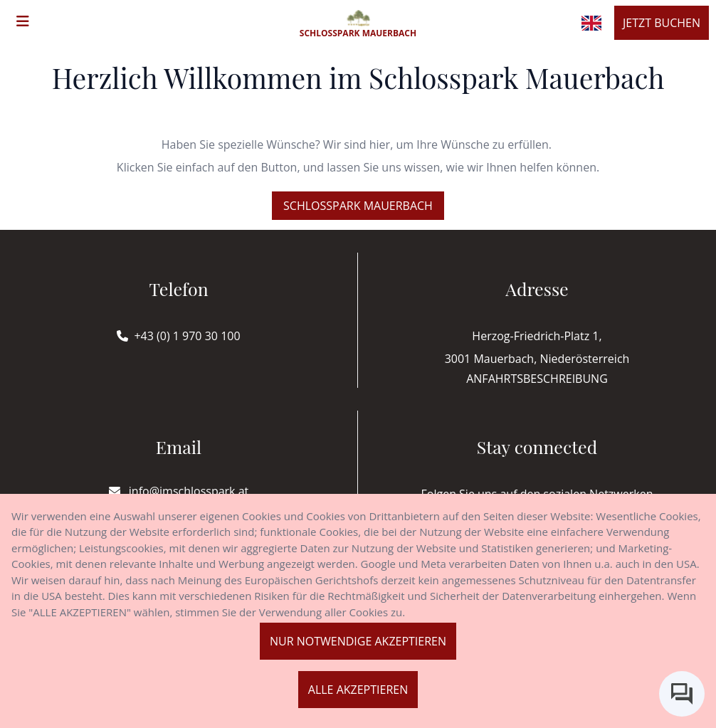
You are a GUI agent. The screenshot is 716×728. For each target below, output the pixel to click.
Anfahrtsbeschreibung (537, 379)
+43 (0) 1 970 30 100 (187, 336)
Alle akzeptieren (358, 690)
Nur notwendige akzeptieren (358, 641)
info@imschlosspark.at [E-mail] (179, 491)
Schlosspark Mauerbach (358, 206)
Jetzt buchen (662, 23)
